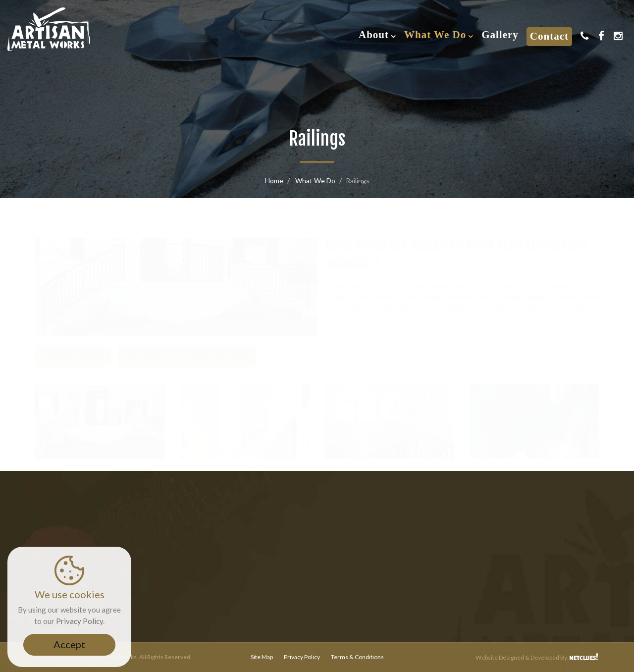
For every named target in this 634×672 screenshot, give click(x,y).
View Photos (73, 346)
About (374, 35)
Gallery (500, 35)
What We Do (435, 35)
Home (274, 181)
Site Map (262, 657)
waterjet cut (401, 299)
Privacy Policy (302, 657)
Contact (549, 36)
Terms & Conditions (357, 657)
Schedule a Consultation (187, 346)
